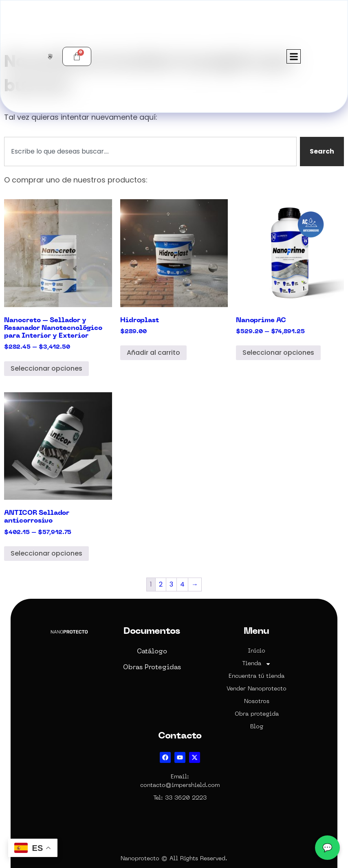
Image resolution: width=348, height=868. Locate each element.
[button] (294, 56)
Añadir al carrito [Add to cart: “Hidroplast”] (153, 353)
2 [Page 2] (161, 584)
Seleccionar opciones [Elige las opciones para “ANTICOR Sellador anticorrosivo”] (46, 553)
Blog (257, 727)
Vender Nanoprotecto (257, 689)
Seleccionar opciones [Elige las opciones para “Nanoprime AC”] (278, 353)
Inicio (257, 651)
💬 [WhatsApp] (327, 848)
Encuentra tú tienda (257, 676)
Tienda (257, 664)
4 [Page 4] (182, 584)
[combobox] (150, 152)
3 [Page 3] (171, 584)
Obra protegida (257, 714)
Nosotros (257, 702)
